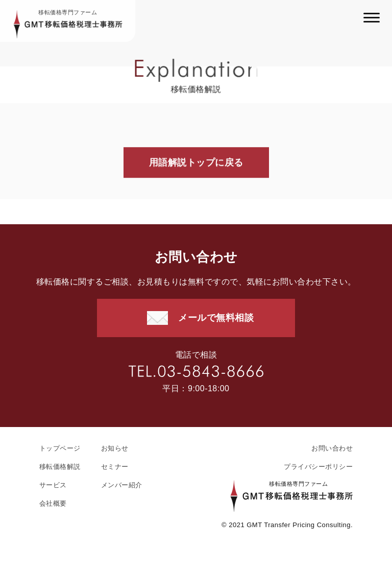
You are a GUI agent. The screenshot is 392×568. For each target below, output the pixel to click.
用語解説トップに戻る (196, 163)
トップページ (60, 448)
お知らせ (115, 448)
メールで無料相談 (216, 318)
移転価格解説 (60, 467)
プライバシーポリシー (318, 467)
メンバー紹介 (122, 485)
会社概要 (53, 503)
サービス (53, 485)
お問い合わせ (332, 448)
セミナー (115, 467)
